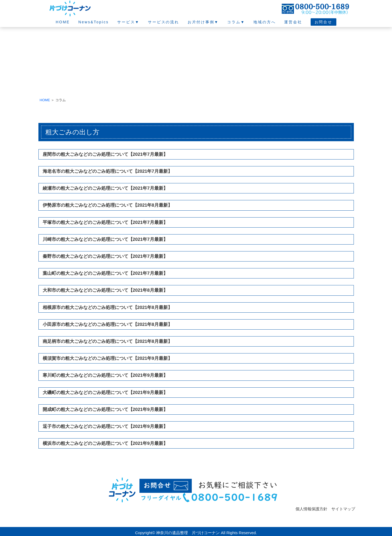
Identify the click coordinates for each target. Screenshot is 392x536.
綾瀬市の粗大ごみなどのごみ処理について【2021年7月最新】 (105, 188)
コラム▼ (236, 22)
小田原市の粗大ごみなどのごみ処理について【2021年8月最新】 (107, 324)
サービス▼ (128, 22)
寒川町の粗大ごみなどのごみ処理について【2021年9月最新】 (105, 375)
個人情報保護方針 (311, 509)
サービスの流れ (164, 22)
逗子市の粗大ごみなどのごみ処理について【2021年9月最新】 (105, 426)
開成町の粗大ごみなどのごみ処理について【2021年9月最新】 (105, 409)
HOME (63, 22)
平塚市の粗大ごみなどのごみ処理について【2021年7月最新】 (105, 222)
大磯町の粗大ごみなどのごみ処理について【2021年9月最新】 (105, 393)
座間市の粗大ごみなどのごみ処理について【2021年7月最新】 (105, 154)
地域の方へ (265, 22)
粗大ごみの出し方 (72, 132)
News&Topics (93, 22)
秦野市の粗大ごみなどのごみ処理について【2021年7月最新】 (105, 256)
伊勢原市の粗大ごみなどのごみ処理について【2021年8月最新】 (107, 205)
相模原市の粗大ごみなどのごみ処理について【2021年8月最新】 (107, 307)
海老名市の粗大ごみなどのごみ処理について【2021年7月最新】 (107, 171)
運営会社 (293, 22)
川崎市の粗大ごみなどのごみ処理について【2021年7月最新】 (105, 239)
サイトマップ (343, 509)
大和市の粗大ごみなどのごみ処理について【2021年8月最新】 (105, 290)
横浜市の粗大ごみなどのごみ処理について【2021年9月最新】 (105, 443)
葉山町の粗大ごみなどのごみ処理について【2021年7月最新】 (105, 273)
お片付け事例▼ (203, 22)
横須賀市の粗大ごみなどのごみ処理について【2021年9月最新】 (107, 358)
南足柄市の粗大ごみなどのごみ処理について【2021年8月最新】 (107, 341)
